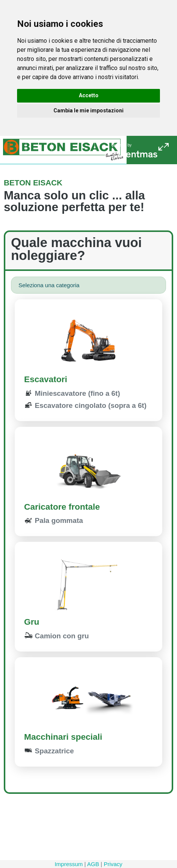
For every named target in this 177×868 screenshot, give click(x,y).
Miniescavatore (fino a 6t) (72, 393)
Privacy (113, 864)
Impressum (69, 864)
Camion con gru (57, 636)
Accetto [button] (89, 95)
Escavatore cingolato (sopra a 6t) (85, 405)
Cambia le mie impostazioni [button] (88, 110)
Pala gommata (54, 520)
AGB (93, 864)
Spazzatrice (49, 751)
